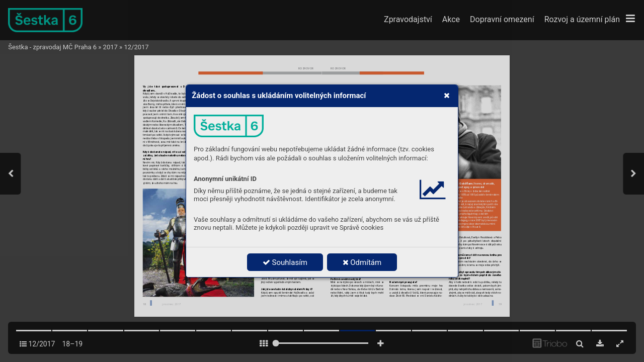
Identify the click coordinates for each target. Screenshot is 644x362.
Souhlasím (285, 262)
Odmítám (362, 262)
